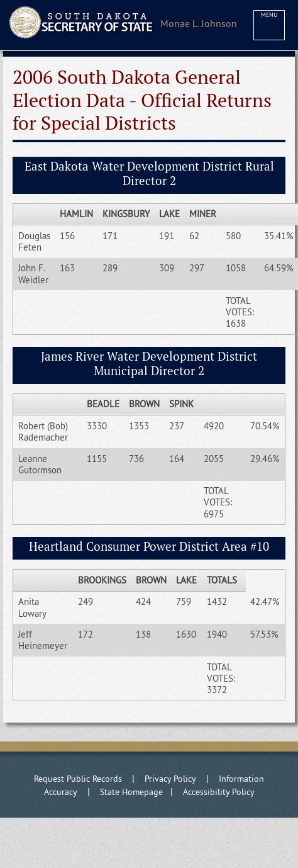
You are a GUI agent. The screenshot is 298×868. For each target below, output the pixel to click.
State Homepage (131, 792)
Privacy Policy (170, 779)
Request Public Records (78, 779)
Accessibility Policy (219, 792)
